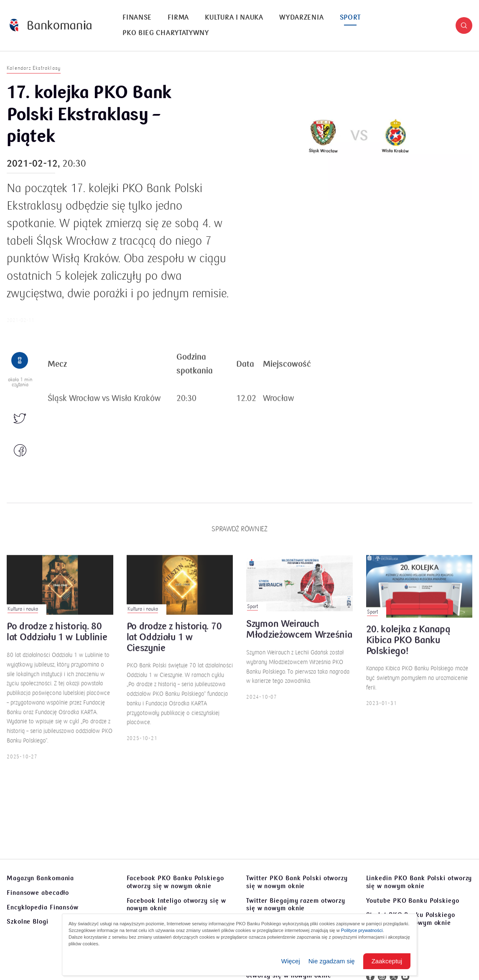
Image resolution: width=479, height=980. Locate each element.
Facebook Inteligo (176, 905)
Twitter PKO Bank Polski (297, 882)
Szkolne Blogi (28, 922)
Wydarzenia (301, 18)
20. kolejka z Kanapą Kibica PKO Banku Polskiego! (408, 645)
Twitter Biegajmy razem (296, 905)
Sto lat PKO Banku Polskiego (411, 919)
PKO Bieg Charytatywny (166, 33)
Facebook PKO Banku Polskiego (175, 882)
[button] (464, 25)
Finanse (137, 18)
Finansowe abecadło (38, 893)
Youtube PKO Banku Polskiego (413, 901)
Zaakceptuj (387, 961)
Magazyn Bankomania (40, 878)
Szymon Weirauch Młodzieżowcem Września (299, 635)
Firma (178, 18)
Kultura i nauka (234, 18)
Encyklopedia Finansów (43, 907)
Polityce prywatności (362, 930)
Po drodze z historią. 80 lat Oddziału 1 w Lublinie (57, 637)
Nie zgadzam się (332, 961)
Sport (350, 18)
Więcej (291, 961)
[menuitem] (137, 18)
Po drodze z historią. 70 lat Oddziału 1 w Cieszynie (174, 642)
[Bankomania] (51, 25)
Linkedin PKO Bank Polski (419, 882)
